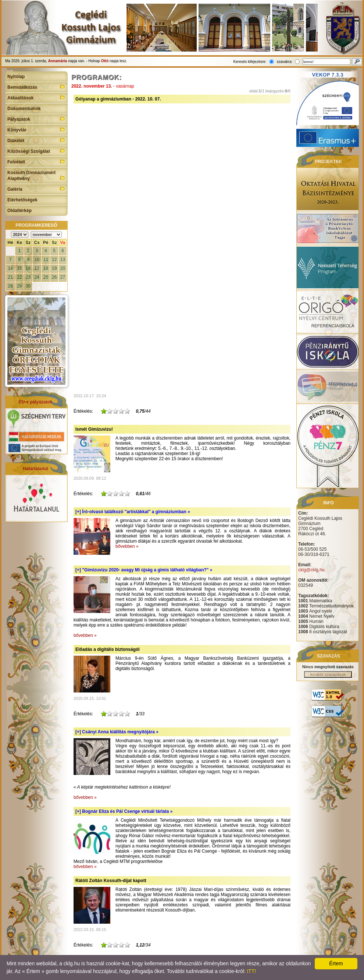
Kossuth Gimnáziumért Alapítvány (36, 176)
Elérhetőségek (22, 200)
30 (28, 286)
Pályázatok (36, 119)
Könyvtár (36, 129)
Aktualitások (36, 97)
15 (19, 268)
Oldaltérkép (19, 211)
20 (63, 268)
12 (54, 260)
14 (10, 268)
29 (19, 286)
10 (37, 260)
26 (54, 277)
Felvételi (36, 161)
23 (28, 277)
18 (46, 268)
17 (37, 268)
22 (19, 277)
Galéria (36, 188)
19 (54, 268)
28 (10, 286)
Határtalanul (35, 469)
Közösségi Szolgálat (36, 151)
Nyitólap (16, 77)
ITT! (251, 971)
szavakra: (284, 62)
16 (28, 268)
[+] (133, 512)
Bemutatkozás (36, 87)
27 (63, 277)
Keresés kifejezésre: (250, 62)
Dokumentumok (24, 109)
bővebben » (127, 546)
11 (46, 260)
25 (46, 277)
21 (10, 277)
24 (37, 277)
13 (63, 260)
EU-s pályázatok (35, 402)
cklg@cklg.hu (311, 570)
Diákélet (36, 140)
